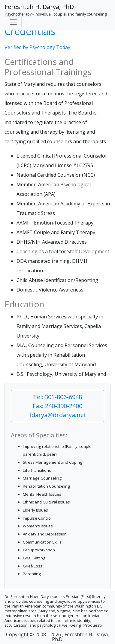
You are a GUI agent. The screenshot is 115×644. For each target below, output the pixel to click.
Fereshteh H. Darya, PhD (39, 7)
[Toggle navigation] (13, 22)
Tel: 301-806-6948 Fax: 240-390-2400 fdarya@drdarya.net (58, 406)
